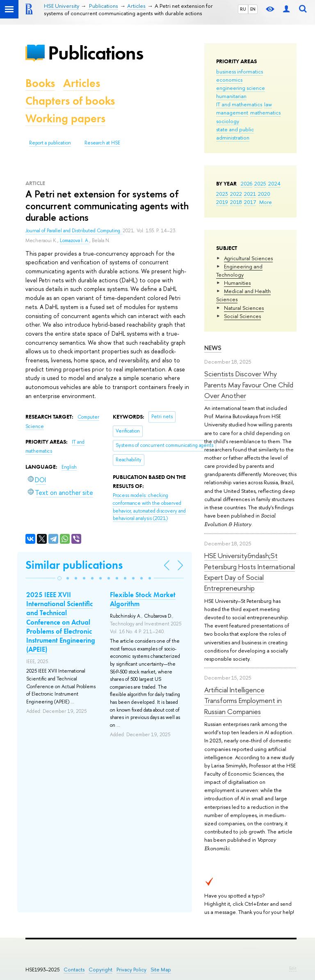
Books (40, 83)
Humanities (237, 283)
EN (253, 9)
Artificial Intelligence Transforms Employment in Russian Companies (243, 701)
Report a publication (50, 143)
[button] (59, 578)
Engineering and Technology (239, 270)
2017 (250, 202)
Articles (82, 83)
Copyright (100, 970)
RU (243, 9)
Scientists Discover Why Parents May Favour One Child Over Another (249, 385)
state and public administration (235, 133)
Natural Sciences (244, 308)
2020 (264, 194)
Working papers (65, 118)
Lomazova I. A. (75, 240)
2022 (236, 194)
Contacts (74, 970)
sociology (228, 121)
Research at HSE (102, 143)
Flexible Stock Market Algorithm (143, 599)
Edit (293, 968)
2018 (236, 202)
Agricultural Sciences (248, 258)
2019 (222, 202)
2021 (250, 194)
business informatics (240, 71)
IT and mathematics (239, 104)
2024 (274, 183)
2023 (222, 194)
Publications (96, 53)
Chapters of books (70, 101)
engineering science (241, 88)
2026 (247, 183)
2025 (260, 183)
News (213, 348)
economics (229, 80)
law (268, 104)
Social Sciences (242, 316)
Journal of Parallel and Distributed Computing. (74, 231)
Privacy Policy (131, 970)
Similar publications (74, 565)
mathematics (265, 112)
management (232, 112)
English (69, 467)
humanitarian (231, 96)
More (266, 202)
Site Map (161, 970)
